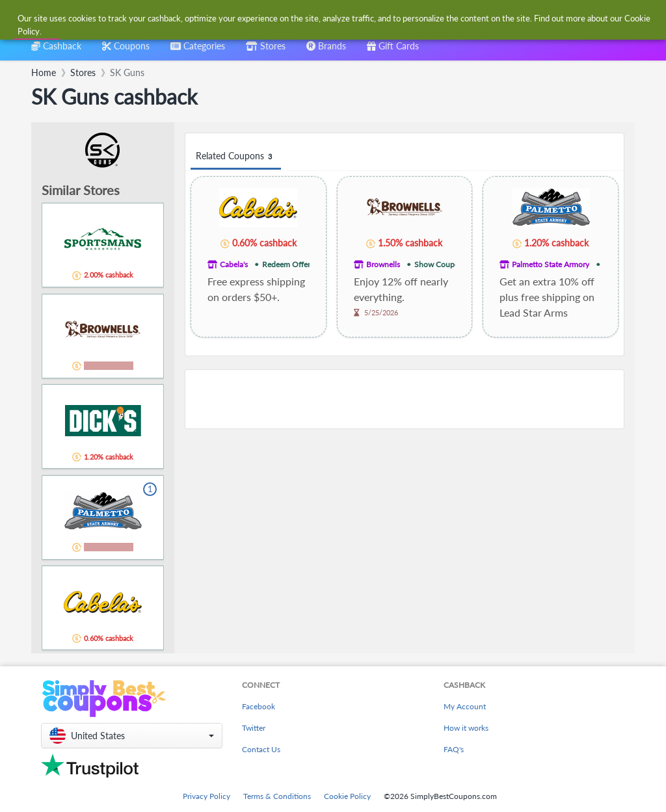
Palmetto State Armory (551, 264)
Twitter (254, 728)
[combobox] (312, 19)
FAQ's (454, 749)
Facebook (259, 706)
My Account (465, 706)
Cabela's (234, 264)
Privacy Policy (206, 796)
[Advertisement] (405, 399)
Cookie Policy (347, 796)
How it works (466, 728)
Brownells (383, 264)
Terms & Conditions (277, 796)
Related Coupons (236, 156)
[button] (132, 736)
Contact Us (261, 749)
